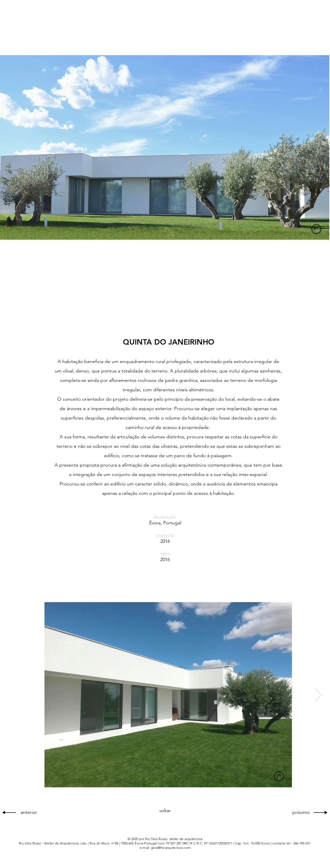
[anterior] (31, 813)
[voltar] (165, 811)
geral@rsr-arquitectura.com (171, 848)
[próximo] (299, 813)
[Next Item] (318, 695)
